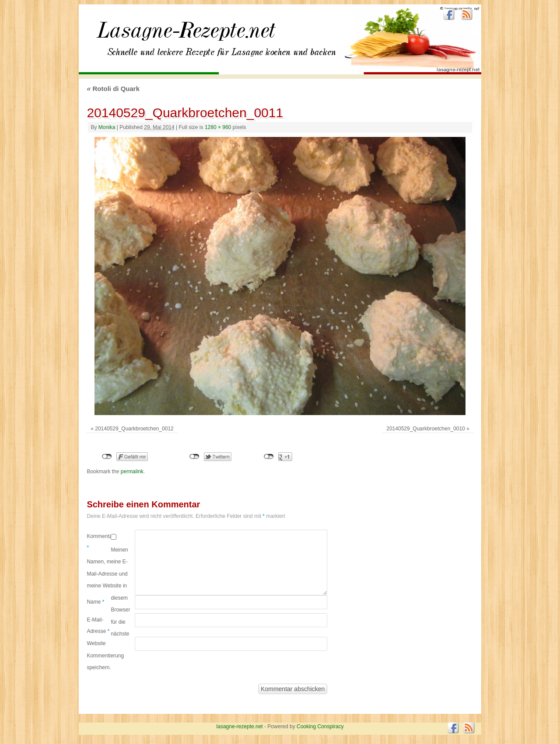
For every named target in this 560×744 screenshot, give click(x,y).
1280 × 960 (218, 127)
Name (95, 602)
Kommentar (99, 542)
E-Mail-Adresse (98, 625)
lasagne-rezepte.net (186, 35)
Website (96, 643)
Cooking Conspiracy (320, 727)
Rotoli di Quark (113, 89)
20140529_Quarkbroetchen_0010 (425, 429)
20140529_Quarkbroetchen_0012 (134, 429)
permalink (132, 472)
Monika (107, 127)
